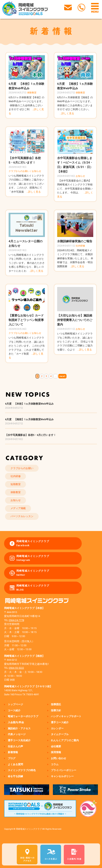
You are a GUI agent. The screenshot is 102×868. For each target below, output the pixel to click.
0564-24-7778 (16, 620)
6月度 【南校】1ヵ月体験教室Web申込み (29, 419)
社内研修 (80, 246)
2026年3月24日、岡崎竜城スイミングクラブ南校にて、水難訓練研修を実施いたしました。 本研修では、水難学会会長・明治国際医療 (75, 258)
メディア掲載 (18, 508)
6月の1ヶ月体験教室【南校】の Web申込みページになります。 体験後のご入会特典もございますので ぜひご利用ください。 (75, 105)
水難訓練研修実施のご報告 (75, 241)
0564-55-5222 (16, 668)
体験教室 (32, 93)
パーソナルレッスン (22, 516)
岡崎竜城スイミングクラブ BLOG (33, 588)
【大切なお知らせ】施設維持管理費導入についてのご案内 (75, 320)
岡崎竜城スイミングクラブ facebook (33, 543)
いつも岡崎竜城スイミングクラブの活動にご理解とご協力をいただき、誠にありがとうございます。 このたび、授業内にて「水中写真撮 (26, 184)
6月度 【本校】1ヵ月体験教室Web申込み (29, 404)
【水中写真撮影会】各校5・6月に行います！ (31, 435)
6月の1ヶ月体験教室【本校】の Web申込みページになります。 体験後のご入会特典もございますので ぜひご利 (26, 105)
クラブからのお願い (19, 171)
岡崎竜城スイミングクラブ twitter (33, 573)
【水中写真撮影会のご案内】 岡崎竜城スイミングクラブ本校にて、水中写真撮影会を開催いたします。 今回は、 (75, 189)
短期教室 (16, 484)
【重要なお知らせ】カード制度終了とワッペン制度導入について (26, 320)
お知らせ (36, 171)
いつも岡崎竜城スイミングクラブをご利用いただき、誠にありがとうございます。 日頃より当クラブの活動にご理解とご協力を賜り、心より (75, 342)
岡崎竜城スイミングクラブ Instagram (33, 558)
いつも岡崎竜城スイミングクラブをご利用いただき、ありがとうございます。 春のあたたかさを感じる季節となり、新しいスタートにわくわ (27, 263)
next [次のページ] (62, 376)
